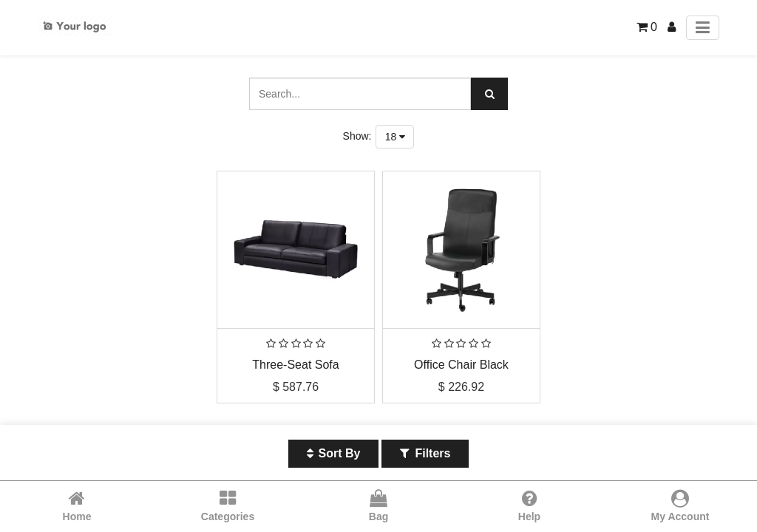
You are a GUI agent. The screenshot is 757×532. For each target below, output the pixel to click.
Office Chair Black (461, 365)
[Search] (489, 94)
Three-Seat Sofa (295, 365)
